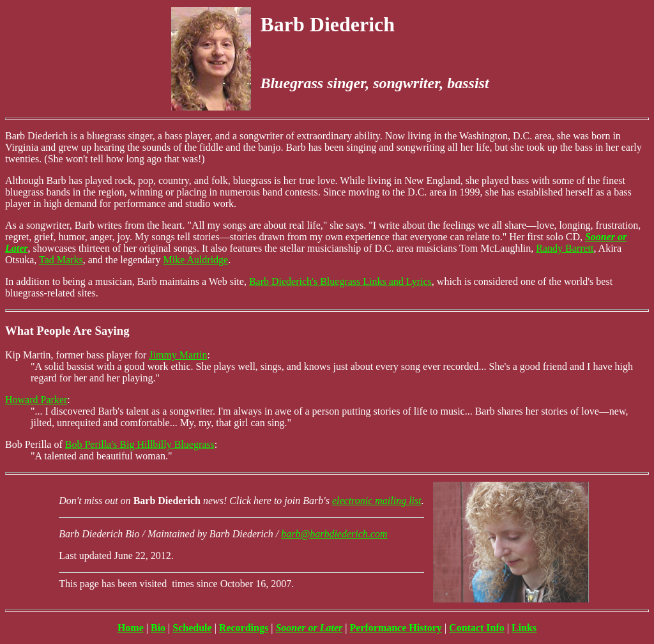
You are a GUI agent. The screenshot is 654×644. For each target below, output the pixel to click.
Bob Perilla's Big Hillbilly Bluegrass (140, 444)
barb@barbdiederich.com (334, 534)
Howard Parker (36, 400)
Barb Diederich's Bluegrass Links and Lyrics (340, 281)
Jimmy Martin (178, 355)
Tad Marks (61, 260)
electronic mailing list (377, 501)
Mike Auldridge (195, 260)
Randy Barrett (565, 248)
